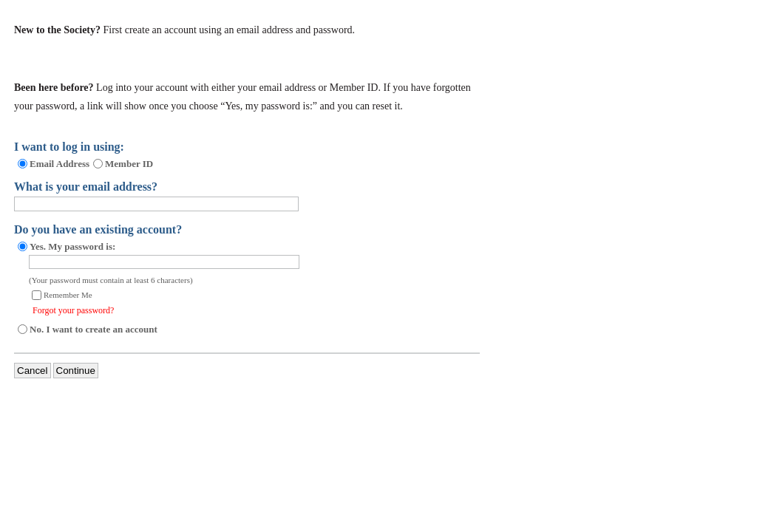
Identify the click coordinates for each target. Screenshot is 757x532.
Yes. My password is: (72, 246)
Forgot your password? (73, 310)
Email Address (60, 164)
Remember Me (68, 295)
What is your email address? (86, 187)
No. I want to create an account (94, 329)
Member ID (129, 164)
